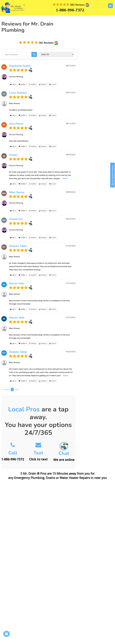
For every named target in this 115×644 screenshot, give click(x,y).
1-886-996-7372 (70, 10)
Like (13, 84)
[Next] (17, 389)
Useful (33, 84)
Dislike (23, 84)
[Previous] (6, 389)
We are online (64, 453)
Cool (53, 84)
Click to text (38, 452)
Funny (43, 84)
